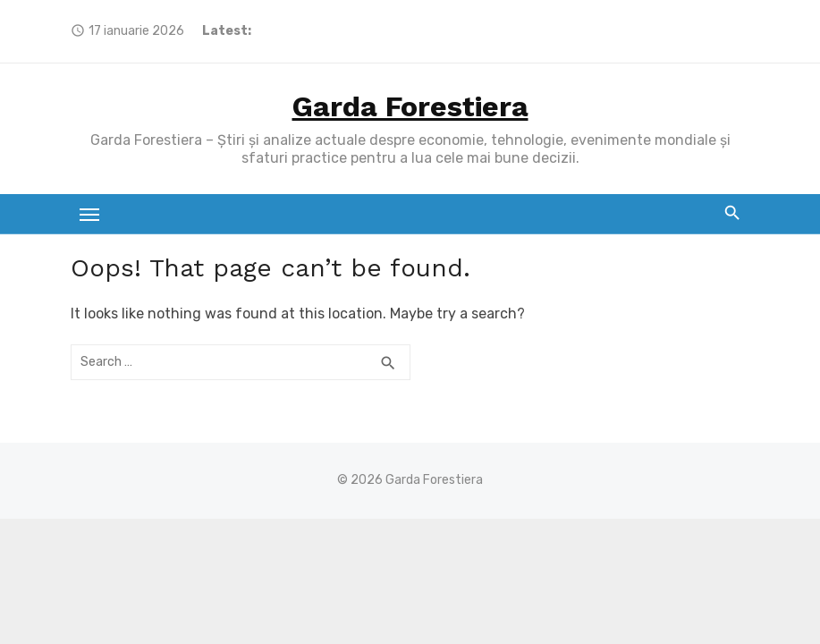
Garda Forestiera (410, 106)
